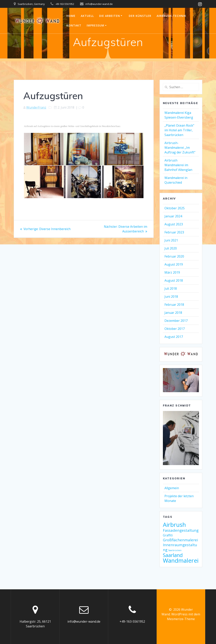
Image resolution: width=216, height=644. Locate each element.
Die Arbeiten (110, 16)
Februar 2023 (174, 232)
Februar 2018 (174, 305)
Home (71, 16)
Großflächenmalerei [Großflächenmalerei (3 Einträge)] (180, 540)
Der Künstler (140, 16)
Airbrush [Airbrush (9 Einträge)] (174, 525)
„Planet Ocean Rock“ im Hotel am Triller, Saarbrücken (179, 130)
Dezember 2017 (176, 321)
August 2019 (174, 264)
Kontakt (74, 25)
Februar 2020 (174, 256)
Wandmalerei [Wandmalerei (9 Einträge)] (181, 561)
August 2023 (174, 224)
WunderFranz (36, 107)
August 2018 (174, 280)
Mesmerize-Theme (181, 619)
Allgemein (172, 488)
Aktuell (87, 16)
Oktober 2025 (175, 208)
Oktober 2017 (175, 329)
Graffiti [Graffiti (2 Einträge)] (168, 535)
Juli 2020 (171, 248)
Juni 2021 (171, 240)
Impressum (95, 25)
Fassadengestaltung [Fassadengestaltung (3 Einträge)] (181, 530)
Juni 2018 (171, 297)
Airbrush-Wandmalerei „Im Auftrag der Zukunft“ (180, 148)
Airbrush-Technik (171, 16)
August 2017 (174, 337)
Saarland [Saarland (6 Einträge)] (173, 555)
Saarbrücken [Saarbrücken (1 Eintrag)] (175, 550)
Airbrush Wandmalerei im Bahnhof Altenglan (178, 165)
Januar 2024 (173, 216)
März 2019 (172, 272)
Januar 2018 (173, 313)
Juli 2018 (171, 288)
